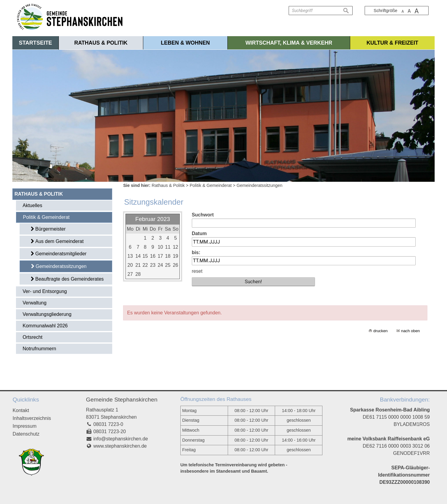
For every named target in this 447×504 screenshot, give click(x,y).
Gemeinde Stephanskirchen (122, 400)
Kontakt (21, 410)
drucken (380, 331)
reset (197, 271)
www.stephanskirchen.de (120, 446)
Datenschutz (26, 434)
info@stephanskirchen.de (121, 439)
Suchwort (203, 215)
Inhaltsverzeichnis (32, 418)
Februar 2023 (152, 219)
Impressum (25, 426)
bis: (196, 252)
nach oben (411, 331)
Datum (199, 233)
